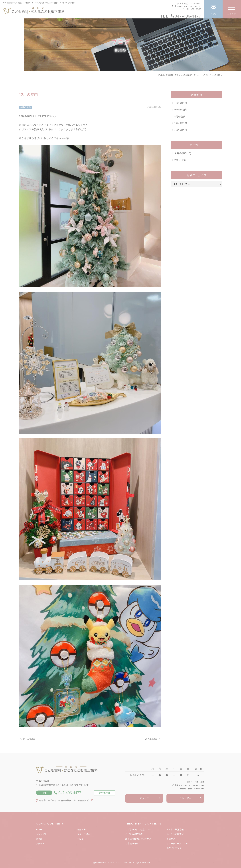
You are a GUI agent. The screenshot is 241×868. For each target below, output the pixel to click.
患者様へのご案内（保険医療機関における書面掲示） (65, 800)
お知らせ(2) (181, 160)
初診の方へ (83, 829)
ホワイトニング (174, 848)
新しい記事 (29, 739)
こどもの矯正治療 (134, 834)
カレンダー (185, 798)
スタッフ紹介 (84, 834)
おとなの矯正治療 (175, 829)
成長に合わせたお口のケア (138, 839)
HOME (39, 829)
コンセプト (41, 834)
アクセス (144, 798)
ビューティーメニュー (177, 843)
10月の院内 (181, 103)
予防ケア (171, 839)
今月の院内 (25, 107)
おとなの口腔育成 (175, 834)
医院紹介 (40, 839)
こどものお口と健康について (139, 829)
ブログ (80, 839)
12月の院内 (181, 123)
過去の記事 (151, 739)
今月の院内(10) (183, 153)
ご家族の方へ (132, 843)
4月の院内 (180, 116)
